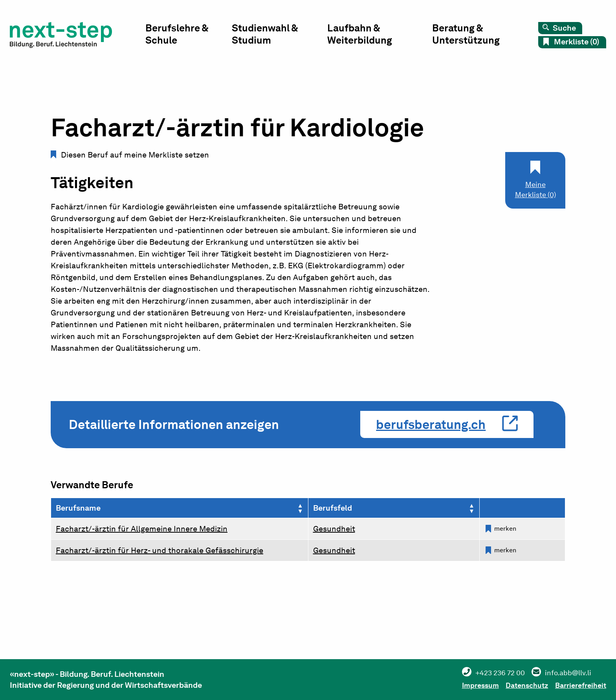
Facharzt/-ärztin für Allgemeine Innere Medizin (142, 529)
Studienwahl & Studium (274, 36)
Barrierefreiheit (578, 684)
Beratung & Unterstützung (469, 36)
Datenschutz (515, 684)
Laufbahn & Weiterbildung (366, 36)
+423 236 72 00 (479, 673)
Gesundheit (334, 529)
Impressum (459, 684)
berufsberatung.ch (431, 424)
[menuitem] (199, 38)
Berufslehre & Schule (189, 36)
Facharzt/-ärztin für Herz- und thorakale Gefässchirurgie (159, 550)
